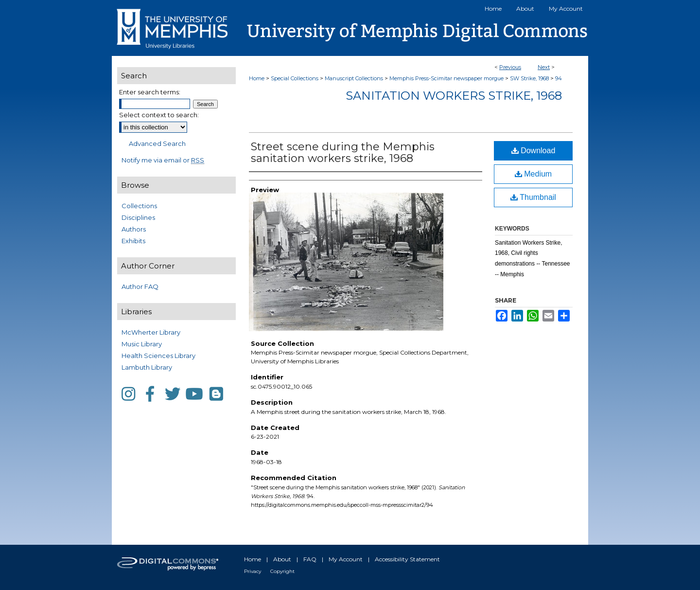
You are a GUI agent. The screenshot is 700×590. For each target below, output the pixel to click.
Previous (510, 67)
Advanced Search (157, 143)
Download (534, 151)
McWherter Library (151, 332)
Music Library (142, 344)
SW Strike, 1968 (529, 78)
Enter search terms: (150, 92)
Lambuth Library (147, 367)
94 (559, 78)
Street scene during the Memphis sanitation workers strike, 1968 (343, 152)
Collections (139, 206)
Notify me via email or (163, 160)
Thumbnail (533, 197)
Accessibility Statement (407, 559)
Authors (134, 229)
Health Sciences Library (158, 356)
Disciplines (138, 217)
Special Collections (295, 78)
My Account (346, 559)
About (282, 559)
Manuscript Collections (354, 78)
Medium (533, 174)
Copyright (282, 571)
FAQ (310, 559)
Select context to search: (159, 115)
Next (544, 67)
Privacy (253, 571)
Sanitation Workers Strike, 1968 (454, 96)
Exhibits (133, 241)
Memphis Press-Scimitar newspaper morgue (446, 78)
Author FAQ (140, 286)
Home (257, 78)
